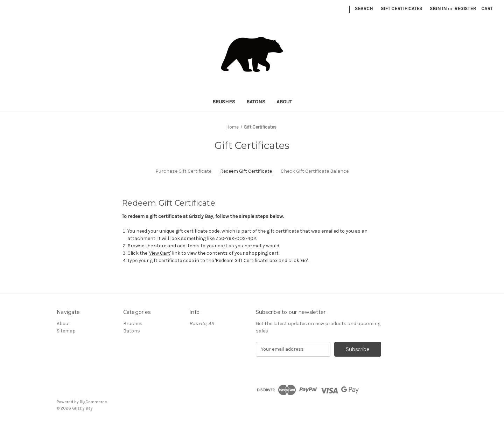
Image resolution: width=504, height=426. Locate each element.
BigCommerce (93, 402)
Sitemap (66, 331)
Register (465, 9)
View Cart (160, 253)
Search (364, 9)
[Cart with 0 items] (487, 9)
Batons (256, 102)
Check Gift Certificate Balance (315, 171)
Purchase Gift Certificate (183, 171)
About (284, 102)
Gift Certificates (401, 9)
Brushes (224, 102)
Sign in (438, 9)
